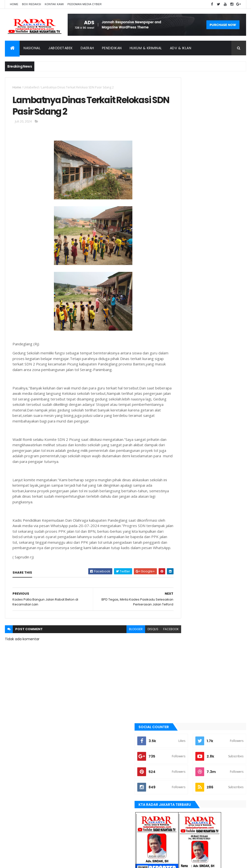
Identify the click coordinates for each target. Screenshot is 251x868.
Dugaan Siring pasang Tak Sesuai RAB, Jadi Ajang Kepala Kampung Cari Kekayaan (218, 353)
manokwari (183, 616)
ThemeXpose (32, 861)
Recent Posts (190, 423)
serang (180, 650)
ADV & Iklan (181, 48)
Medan (180, 625)
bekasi (179, 542)
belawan (181, 550)
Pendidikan (112, 48)
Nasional (32, 48)
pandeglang (184, 641)
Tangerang (183, 666)
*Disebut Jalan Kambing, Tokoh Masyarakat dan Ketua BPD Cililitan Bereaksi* (218, 406)
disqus (135, 654)
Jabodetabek (61, 48)
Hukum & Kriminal (146, 48)
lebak (179, 608)
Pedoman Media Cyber (85, 4)
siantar (181, 658)
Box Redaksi (32, 4)
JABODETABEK (184, 567)
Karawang (183, 600)
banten (180, 525)
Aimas (179, 517)
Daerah (87, 48)
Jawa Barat (183, 583)
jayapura (182, 592)
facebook (153, 654)
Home (14, 4)
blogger (118, 654)
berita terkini (185, 558)
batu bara (182, 534)
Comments (227, 423)
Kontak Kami (54, 4)
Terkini (180, 683)
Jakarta (181, 575)
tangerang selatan (189, 674)
